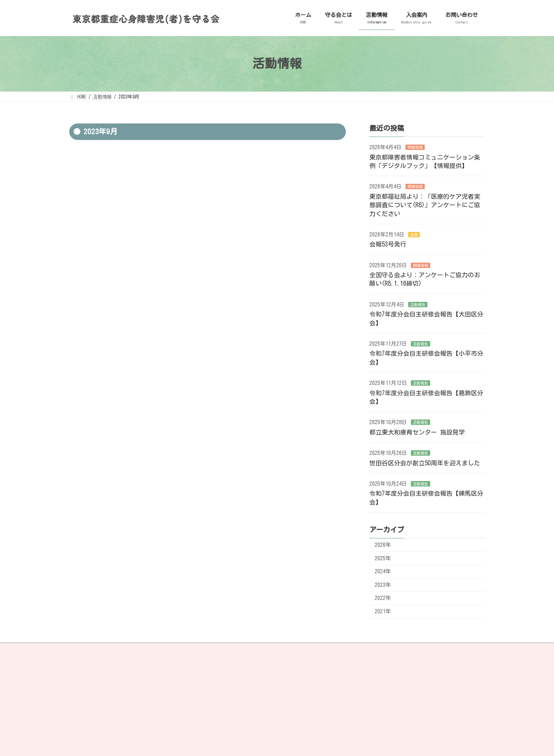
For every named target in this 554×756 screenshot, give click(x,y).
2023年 (383, 584)
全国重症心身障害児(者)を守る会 (115, 701)
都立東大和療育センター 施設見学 (417, 432)
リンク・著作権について (165, 650)
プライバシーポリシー (100, 650)
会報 (414, 235)
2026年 (383, 545)
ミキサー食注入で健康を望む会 (113, 718)
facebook (264, 650)
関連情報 (415, 147)
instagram (308, 650)
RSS (346, 650)
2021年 (383, 611)
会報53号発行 (388, 244)
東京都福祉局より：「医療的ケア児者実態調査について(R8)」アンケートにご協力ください (425, 205)
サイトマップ (220, 650)
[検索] (462, 685)
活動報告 (418, 304)
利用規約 (267, 688)
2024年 (383, 571)
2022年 (383, 598)
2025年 (383, 558)
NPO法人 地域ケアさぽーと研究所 (115, 709)
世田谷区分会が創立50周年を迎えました (425, 463)
